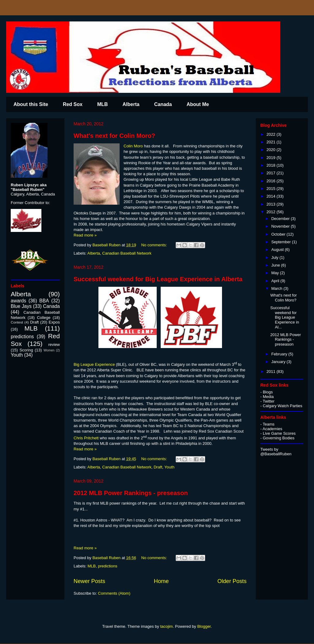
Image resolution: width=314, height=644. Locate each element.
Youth (169, 467)
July (276, 258)
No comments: (155, 245)
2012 (272, 212)
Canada (163, 104)
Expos (54, 322)
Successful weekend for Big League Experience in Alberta (158, 279)
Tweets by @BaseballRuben (276, 452)
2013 (272, 204)
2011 (272, 371)
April (276, 281)
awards (18, 301)
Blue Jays (21, 306)
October (279, 234)
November (281, 226)
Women (49, 350)
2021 (272, 142)
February (280, 354)
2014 (272, 196)
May (276, 273)
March (278, 288)
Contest (17, 322)
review (54, 345)
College (44, 318)
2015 (272, 189)
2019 (272, 158)
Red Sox (73, 104)
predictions (108, 566)
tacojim (166, 626)
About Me (198, 104)
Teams (269, 424)
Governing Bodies (279, 438)
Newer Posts (89, 581)
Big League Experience (94, 364)
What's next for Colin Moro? (114, 136)
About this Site (31, 104)
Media (268, 397)
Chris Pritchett (86, 438)
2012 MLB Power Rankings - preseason (131, 493)
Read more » (85, 235)
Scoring (26, 350)
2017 (272, 173)
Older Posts (232, 581)
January (279, 362)
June (276, 265)
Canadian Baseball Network (127, 253)
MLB (103, 104)
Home (161, 581)
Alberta (131, 104)
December (281, 219)
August (278, 250)
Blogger (204, 626)
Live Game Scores (279, 433)
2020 (272, 150)
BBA (44, 301)
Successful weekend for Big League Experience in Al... (285, 317)
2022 (272, 134)
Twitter (269, 401)
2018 (272, 165)
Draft (158, 467)
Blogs (268, 392)
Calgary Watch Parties (283, 406)
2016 (272, 181)
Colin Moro (133, 146)
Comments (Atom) (114, 593)
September (282, 242)
